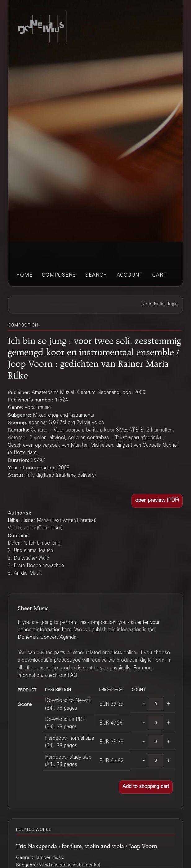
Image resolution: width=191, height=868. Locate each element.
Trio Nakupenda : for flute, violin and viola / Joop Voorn (87, 845)
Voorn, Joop (22, 528)
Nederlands (153, 304)
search (96, 275)
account (130, 275)
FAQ (73, 676)
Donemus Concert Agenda (47, 638)
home (24, 275)
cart (160, 275)
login (173, 304)
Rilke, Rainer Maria (28, 521)
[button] (157, 501)
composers (59, 275)
